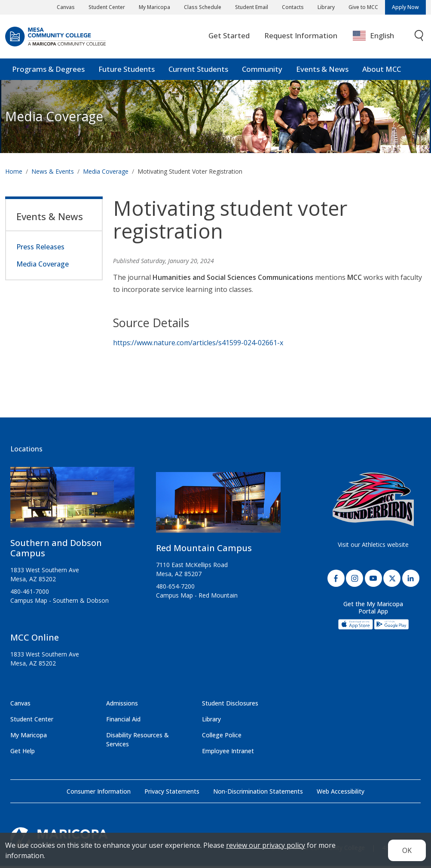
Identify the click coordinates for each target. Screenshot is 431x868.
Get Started (229, 37)
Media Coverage (106, 173)
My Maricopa (154, 7)
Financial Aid (123, 721)
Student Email (252, 7)
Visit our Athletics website (373, 547)
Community (262, 71)
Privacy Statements (172, 793)
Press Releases (40, 249)
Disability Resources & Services (138, 742)
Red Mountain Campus (204, 550)
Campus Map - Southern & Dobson (60, 603)
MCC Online (35, 639)
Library (326, 7)
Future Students (127, 71)
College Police (222, 737)
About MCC (382, 71)
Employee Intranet (228, 753)
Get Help (23, 753)
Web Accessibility (341, 793)
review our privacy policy (266, 845)
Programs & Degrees (48, 71)
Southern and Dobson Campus (56, 550)
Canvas (66, 7)
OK (407, 850)
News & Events (53, 173)
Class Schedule (203, 7)
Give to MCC (363, 7)
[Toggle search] (419, 38)
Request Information (301, 37)
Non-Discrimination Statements (258, 793)
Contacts (293, 7)
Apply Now (405, 7)
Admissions (122, 705)
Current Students (198, 71)
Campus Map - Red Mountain (197, 597)
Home (14, 173)
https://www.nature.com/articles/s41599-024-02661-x (198, 345)
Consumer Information (99, 793)
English (373, 37)
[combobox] (380, 38)
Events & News (322, 71)
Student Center (107, 7)
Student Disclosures (230, 705)
